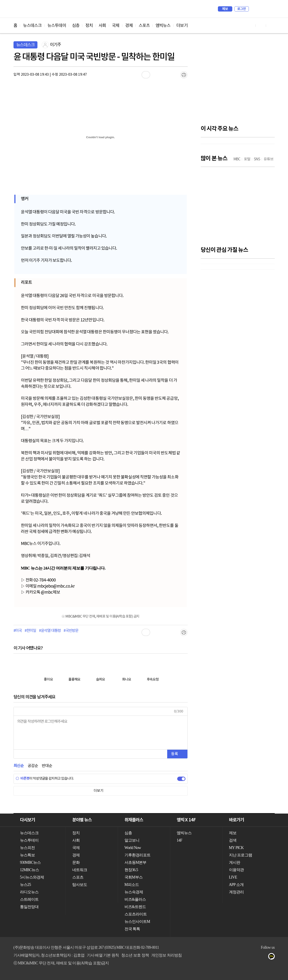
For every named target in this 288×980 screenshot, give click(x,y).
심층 (76, 26)
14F (179, 840)
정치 (89, 26)
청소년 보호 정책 (135, 955)
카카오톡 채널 (273, 957)
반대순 (47, 766)
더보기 (182, 26)
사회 (102, 26)
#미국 (18, 631)
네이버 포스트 (264, 957)
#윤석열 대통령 (50, 631)
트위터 (247, 957)
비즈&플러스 (135, 899)
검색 (254, 9)
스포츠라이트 (136, 914)
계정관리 (236, 892)
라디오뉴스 (29, 892)
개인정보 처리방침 (167, 955)
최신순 (19, 766)
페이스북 (238, 957)
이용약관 (236, 870)
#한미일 (30, 631)
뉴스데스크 (32, 26)
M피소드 (132, 885)
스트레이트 (29, 899)
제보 (225, 9)
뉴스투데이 (57, 26)
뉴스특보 (27, 855)
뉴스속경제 (134, 892)
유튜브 (229, 957)
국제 (116, 26)
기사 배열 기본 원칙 (103, 955)
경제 (129, 26)
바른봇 (23, 779)
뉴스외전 (27, 848)
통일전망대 (29, 907)
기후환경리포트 (138, 855)
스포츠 (144, 26)
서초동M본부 (136, 862)
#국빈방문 (71, 631)
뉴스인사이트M (137, 922)
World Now (133, 848)
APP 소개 (236, 885)
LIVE (233, 877)
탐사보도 (80, 885)
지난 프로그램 (241, 855)
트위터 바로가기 (271, 26)
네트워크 (80, 870)
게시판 (235, 862)
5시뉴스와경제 (32, 877)
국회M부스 (134, 877)
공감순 (33, 766)
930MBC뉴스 (30, 862)
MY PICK (261, 9)
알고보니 (132, 840)
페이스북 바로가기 (261, 26)
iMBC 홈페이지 (270, 9)
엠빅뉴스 (163, 26)
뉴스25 (25, 885)
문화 (76, 862)
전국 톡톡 (132, 929)
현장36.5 (131, 870)
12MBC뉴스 (30, 870)
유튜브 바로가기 (250, 26)
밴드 (255, 957)
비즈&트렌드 (135, 907)
